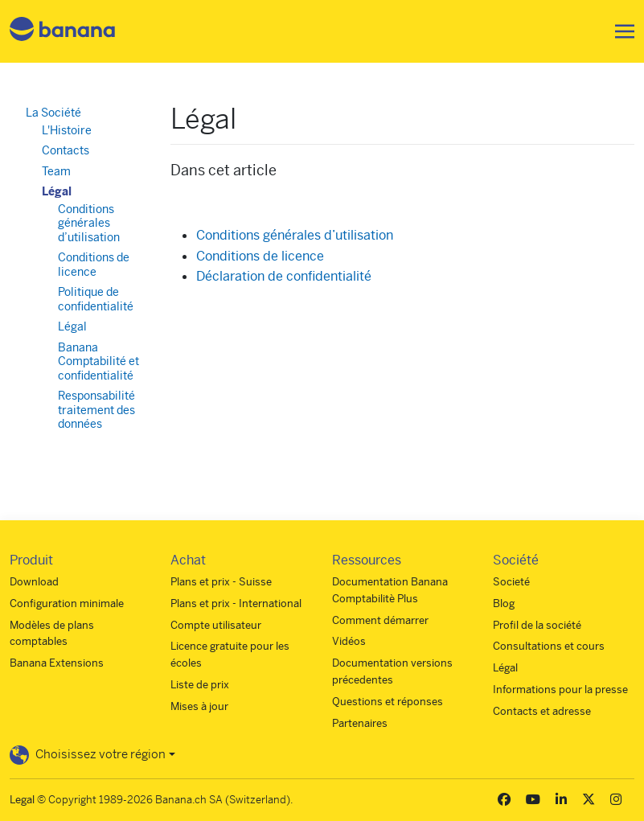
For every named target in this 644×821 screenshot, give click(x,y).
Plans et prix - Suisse (221, 582)
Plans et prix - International (236, 603)
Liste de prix (200, 685)
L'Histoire (67, 130)
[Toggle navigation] (620, 31)
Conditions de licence (260, 256)
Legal (22, 800)
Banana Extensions (57, 663)
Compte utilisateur (216, 625)
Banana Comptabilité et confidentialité (98, 361)
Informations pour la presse (560, 690)
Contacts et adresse (542, 711)
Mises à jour (199, 706)
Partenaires (360, 723)
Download (34, 582)
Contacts (66, 150)
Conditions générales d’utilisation (295, 235)
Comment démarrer (380, 620)
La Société (53, 113)
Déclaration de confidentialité (284, 276)
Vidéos (349, 641)
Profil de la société (537, 625)
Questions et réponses (388, 702)
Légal (57, 191)
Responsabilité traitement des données (96, 410)
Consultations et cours (549, 646)
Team (56, 171)
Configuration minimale (67, 603)
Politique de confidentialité (96, 299)
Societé (511, 582)
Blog (504, 603)
